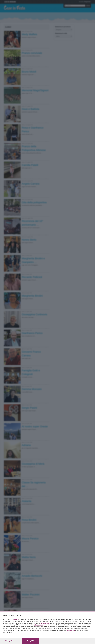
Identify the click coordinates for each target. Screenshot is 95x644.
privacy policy (71, 630)
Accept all (30, 641)
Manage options (11, 641)
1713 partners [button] (15, 619)
